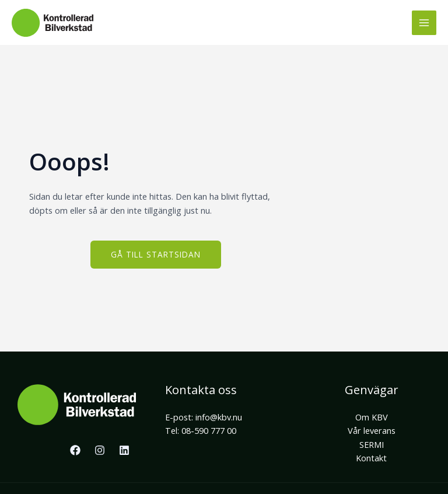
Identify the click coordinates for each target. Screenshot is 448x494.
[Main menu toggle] (424, 23)
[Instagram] (100, 450)
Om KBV (372, 417)
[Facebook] (75, 450)
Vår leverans (372, 430)
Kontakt (371, 458)
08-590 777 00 (209, 430)
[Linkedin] (124, 450)
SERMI (372, 444)
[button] (156, 255)
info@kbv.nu (219, 417)
